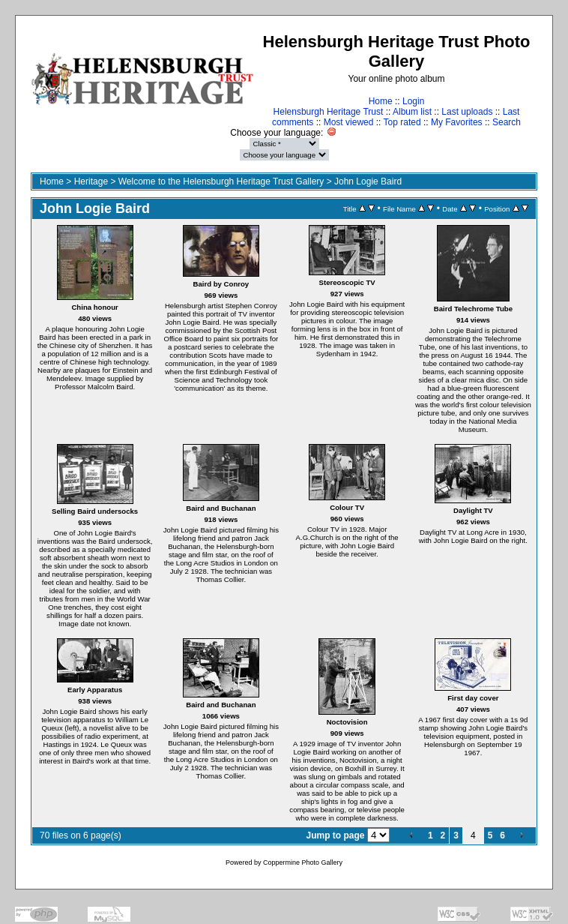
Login (413, 101)
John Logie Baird (368, 181)
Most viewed (349, 122)
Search (507, 122)
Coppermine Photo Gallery (303, 862)
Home (381, 101)
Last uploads (467, 112)
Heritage (91, 181)
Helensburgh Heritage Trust (329, 112)
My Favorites (457, 122)
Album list (412, 112)
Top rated (402, 122)
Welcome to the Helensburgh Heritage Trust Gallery (221, 181)
